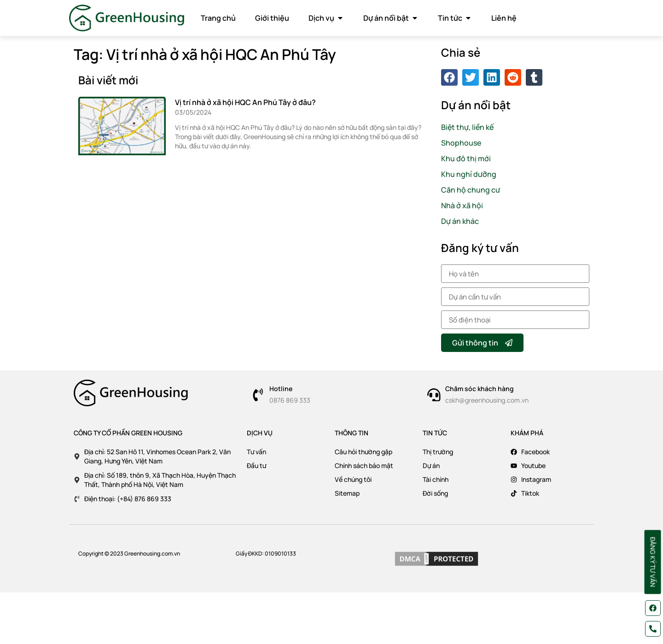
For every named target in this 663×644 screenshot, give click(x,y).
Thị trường (438, 452)
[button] (449, 77)
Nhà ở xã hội (462, 205)
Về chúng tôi (353, 479)
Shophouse (461, 143)
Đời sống (435, 493)
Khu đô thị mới (466, 158)
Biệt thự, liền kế (467, 127)
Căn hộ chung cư (471, 190)
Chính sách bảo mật (364, 465)
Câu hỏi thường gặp (363, 452)
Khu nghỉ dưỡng (469, 174)
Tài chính (436, 479)
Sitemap (347, 493)
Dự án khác (460, 221)
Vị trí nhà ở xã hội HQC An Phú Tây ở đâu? (245, 102)
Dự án (431, 465)
